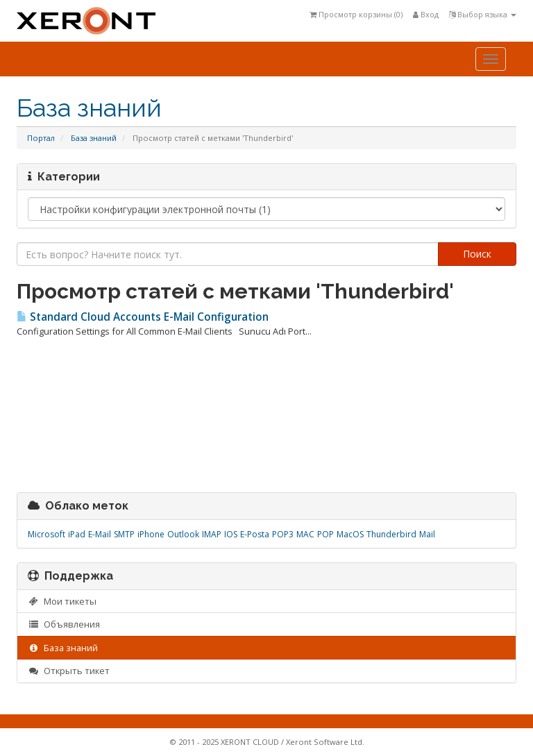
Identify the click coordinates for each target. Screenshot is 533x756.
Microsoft (46, 534)
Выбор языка (483, 14)
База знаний (94, 138)
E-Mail (100, 534)
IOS (231, 534)
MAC (305, 534)
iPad (77, 534)
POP (325, 534)
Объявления (64, 624)
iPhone (151, 534)
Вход (426, 14)
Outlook (183, 534)
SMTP (124, 534)
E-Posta (255, 534)
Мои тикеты (62, 601)
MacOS (350, 534)
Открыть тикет (69, 671)
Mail (427, 534)
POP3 (283, 534)
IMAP (212, 534)
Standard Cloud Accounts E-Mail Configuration (143, 317)
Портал (41, 138)
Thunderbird (391, 534)
